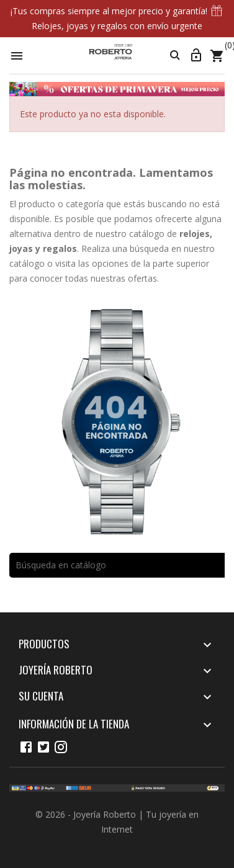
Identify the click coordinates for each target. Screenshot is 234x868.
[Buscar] (117, 565)
